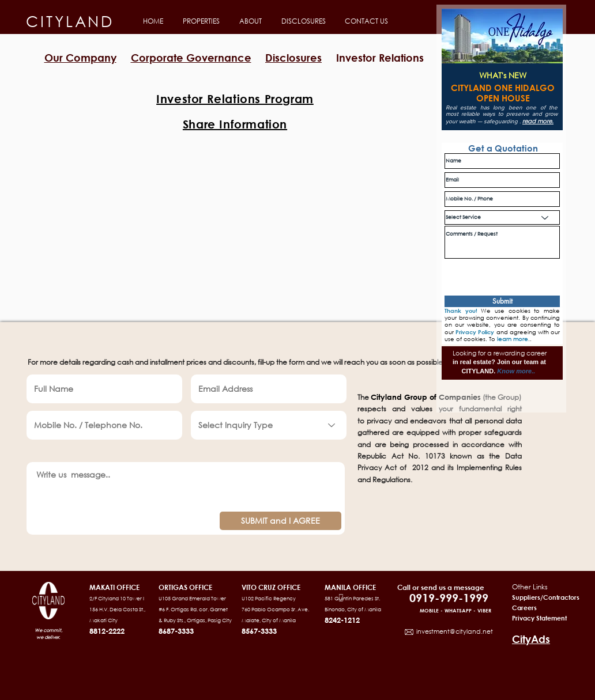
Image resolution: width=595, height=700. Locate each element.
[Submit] (502, 301)
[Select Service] (502, 217)
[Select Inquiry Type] (269, 425)
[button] (200, 21)
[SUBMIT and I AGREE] (280, 521)
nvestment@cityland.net (455, 631)
